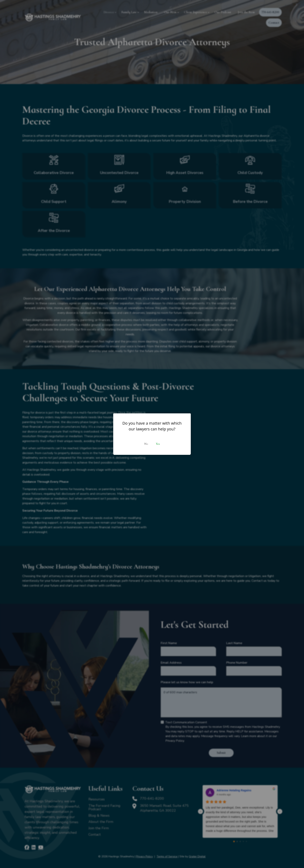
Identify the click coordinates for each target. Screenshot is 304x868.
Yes (158, 444)
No (146, 444)
